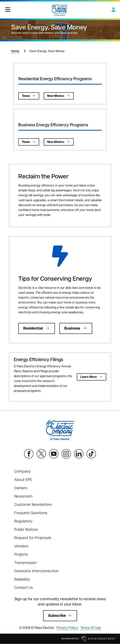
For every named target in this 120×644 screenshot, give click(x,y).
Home (15, 51)
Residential (37, 328)
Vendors (21, 546)
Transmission (25, 563)
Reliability (22, 580)
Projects (21, 555)
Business (76, 328)
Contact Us (24, 588)
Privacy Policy (67, 628)
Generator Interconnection (36, 571)
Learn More (92, 377)
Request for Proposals (33, 538)
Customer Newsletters (33, 505)
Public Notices (26, 530)
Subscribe (60, 616)
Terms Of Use (91, 628)
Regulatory (23, 522)
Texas (29, 96)
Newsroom (23, 497)
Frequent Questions (31, 513)
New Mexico (59, 96)
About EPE (23, 480)
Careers (21, 488)
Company (22, 472)
